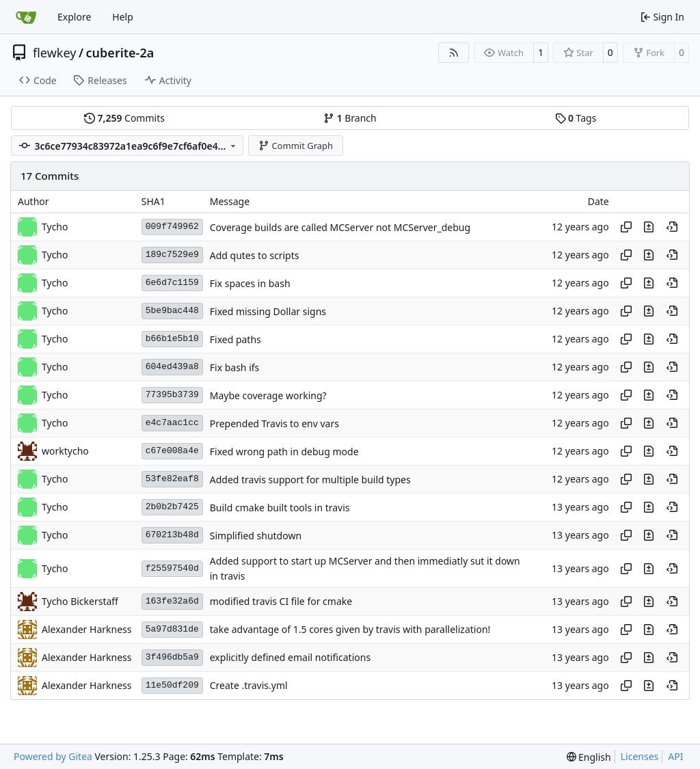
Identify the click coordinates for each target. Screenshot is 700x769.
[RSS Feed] (454, 53)
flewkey (54, 53)
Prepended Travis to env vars (274, 423)
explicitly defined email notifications (290, 658)
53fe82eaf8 (172, 479)
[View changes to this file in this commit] (649, 227)
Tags (576, 118)
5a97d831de (172, 629)
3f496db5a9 (172, 657)
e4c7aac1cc (172, 423)
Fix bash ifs (235, 367)
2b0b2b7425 (172, 507)
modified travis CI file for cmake (281, 602)
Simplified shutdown (256, 536)
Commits (124, 118)
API (675, 756)
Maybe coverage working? (268, 395)
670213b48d (172, 535)
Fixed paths (235, 339)
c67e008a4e (172, 451)
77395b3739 (172, 395)
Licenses (640, 756)
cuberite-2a (120, 53)
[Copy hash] (626, 227)
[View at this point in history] (672, 227)
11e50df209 (172, 685)
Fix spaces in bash (250, 283)
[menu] (589, 757)
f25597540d (172, 568)
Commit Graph (296, 146)
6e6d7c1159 (172, 283)
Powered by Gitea (53, 756)
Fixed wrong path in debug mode (284, 451)
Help (123, 17)
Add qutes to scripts (255, 255)
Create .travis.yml (249, 686)
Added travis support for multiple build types (310, 480)
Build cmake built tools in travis (280, 508)
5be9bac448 (172, 311)
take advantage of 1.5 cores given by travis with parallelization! (350, 630)
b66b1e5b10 (172, 339)
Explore (74, 17)
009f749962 (172, 227)
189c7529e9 (172, 255)
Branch (350, 118)
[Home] (26, 17)
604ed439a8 (172, 367)
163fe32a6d (172, 601)
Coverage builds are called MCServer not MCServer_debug (340, 227)
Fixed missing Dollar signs (268, 311)
